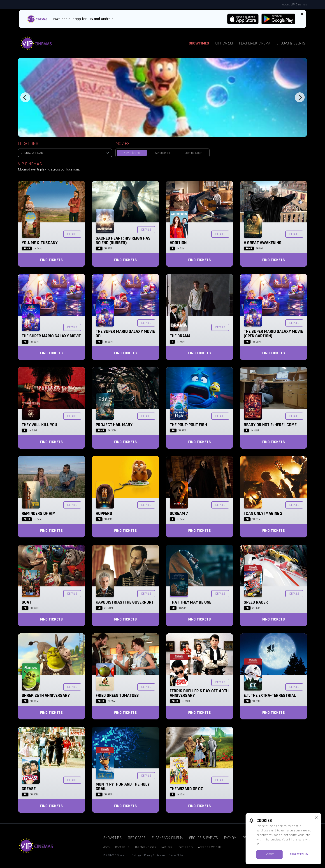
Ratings (136, 855)
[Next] (300, 97)
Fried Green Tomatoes (117, 695)
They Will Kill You (39, 425)
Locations (28, 144)
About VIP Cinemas (295, 5)
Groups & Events (291, 43)
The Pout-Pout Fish (188, 425)
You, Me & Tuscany (40, 243)
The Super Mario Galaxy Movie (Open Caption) (273, 334)
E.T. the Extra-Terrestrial (270, 695)
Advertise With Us (210, 847)
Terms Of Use (176, 855)
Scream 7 (179, 513)
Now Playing (132, 153)
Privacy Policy (299, 854)
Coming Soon (193, 153)
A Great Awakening (263, 243)
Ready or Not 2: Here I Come (270, 425)
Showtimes (199, 43)
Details (72, 234)
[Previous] (25, 97)
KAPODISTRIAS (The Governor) (124, 602)
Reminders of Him (39, 513)
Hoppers (104, 513)
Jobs (107, 847)
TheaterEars (185, 847)
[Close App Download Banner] (302, 14)
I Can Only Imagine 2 (263, 513)
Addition (178, 243)
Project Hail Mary (114, 425)
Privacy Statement (155, 855)
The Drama (180, 336)
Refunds (167, 847)
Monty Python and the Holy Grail (123, 786)
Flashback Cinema (255, 43)
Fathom (230, 838)
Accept (270, 854)
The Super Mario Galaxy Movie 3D (125, 334)
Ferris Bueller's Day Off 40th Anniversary (199, 693)
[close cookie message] (316, 818)
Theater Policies (145, 847)
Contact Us (122, 847)
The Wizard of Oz (186, 789)
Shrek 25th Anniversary (46, 695)
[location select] (65, 153)
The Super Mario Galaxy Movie (51, 336)
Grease (29, 789)
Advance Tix (162, 153)
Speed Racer (256, 602)
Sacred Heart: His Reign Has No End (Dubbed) (123, 240)
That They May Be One (190, 602)
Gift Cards (224, 43)
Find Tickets (51, 260)
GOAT (27, 602)
